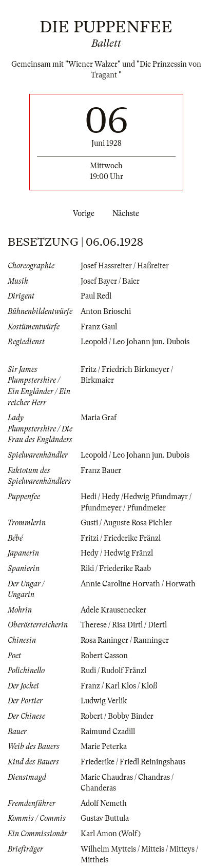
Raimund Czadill (108, 732)
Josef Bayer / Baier (110, 281)
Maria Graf (99, 418)
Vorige (82, 213)
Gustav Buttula (105, 818)
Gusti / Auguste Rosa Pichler (126, 523)
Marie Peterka (104, 746)
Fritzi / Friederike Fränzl (121, 538)
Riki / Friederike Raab (116, 568)
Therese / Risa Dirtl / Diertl (124, 625)
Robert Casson (104, 656)
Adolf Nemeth (104, 803)
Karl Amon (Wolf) (111, 834)
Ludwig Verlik (104, 701)
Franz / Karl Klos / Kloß (119, 686)
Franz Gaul (99, 327)
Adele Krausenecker (113, 610)
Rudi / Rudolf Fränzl (113, 670)
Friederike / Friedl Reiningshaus (133, 762)
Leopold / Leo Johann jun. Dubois (135, 342)
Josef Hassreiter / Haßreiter (125, 266)
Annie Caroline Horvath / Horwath (138, 584)
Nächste (128, 213)
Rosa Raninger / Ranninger (125, 640)
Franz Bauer (101, 470)
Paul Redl (96, 296)
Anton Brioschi (106, 311)
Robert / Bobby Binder (117, 716)
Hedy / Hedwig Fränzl (117, 553)
